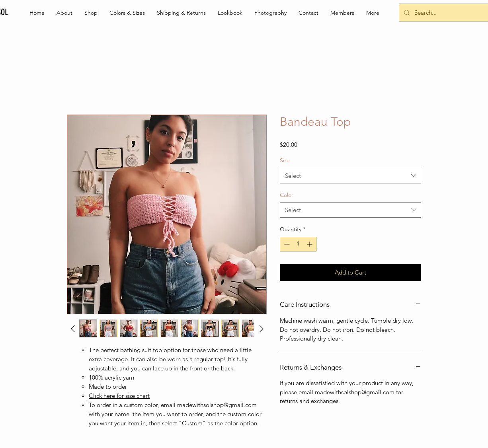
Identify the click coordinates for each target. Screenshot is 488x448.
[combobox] (350, 176)
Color (287, 195)
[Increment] (310, 244)
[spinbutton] (298, 244)
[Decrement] (286, 244)
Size (285, 160)
